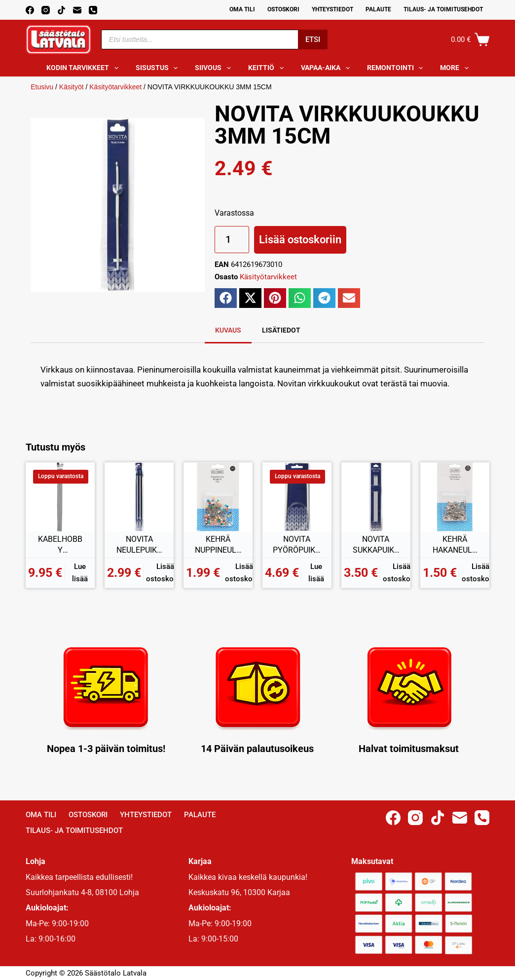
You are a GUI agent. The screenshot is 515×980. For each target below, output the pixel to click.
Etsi (313, 39)
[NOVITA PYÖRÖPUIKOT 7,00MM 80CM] (297, 497)
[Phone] (93, 10)
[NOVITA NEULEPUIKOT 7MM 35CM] (139, 497)
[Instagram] (46, 10)
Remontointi (397, 68)
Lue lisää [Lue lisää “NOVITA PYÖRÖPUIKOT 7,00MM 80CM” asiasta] (316, 573)
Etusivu (42, 87)
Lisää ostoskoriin (300, 240)
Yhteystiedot (332, 9)
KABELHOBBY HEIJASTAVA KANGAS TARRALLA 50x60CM (60, 545)
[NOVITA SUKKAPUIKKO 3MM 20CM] (376, 497)
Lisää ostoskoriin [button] (165, 573)
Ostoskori (283, 9)
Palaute (378, 9)
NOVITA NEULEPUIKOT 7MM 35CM (139, 545)
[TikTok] (61, 10)
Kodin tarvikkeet (84, 68)
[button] (226, 298)
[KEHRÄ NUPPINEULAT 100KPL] (218, 497)
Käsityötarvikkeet (115, 87)
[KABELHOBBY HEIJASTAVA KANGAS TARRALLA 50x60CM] (60, 497)
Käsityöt (72, 87)
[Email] (77, 10)
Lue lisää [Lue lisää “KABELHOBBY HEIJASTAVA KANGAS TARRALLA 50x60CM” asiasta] (80, 573)
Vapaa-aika (327, 68)
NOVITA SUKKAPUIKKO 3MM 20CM (376, 545)
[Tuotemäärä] (232, 240)
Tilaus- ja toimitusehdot (443, 9)
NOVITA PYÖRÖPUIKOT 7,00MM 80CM (297, 545)
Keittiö (268, 68)
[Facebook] (30, 10)
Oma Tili (242, 9)
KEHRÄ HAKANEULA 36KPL (455, 545)
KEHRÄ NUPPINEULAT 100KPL (218, 545)
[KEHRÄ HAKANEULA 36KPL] (455, 497)
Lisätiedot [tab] (281, 330)
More (456, 68)
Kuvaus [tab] (228, 330)
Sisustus (159, 68)
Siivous (215, 68)
